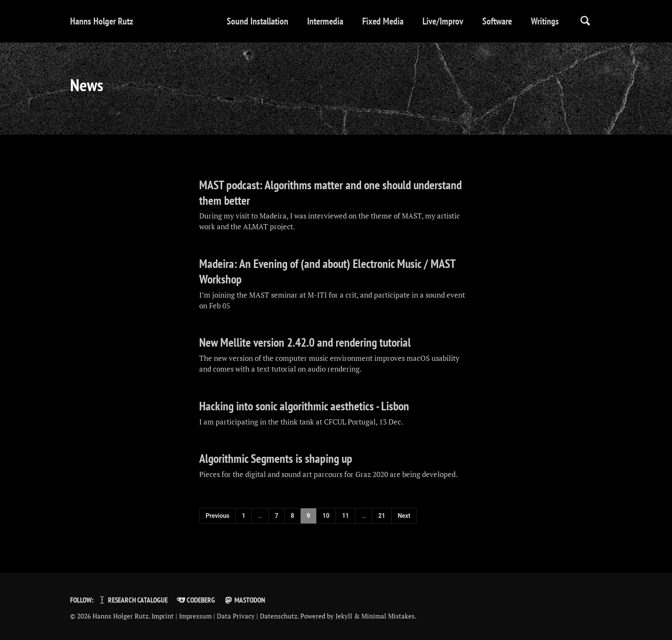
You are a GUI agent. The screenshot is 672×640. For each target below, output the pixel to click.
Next (404, 516)
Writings (545, 21)
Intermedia (325, 21)
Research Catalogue (133, 600)
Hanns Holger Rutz (102, 21)
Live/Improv (443, 21)
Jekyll (344, 616)
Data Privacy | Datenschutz (257, 616)
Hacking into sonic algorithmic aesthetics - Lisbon (304, 406)
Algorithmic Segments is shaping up (276, 458)
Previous (217, 516)
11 (345, 516)
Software (497, 21)
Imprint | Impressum (182, 616)
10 (326, 516)
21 (382, 516)
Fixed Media (383, 21)
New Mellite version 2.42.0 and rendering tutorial (305, 342)
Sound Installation (257, 21)
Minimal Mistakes (388, 616)
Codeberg (196, 600)
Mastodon (244, 600)
